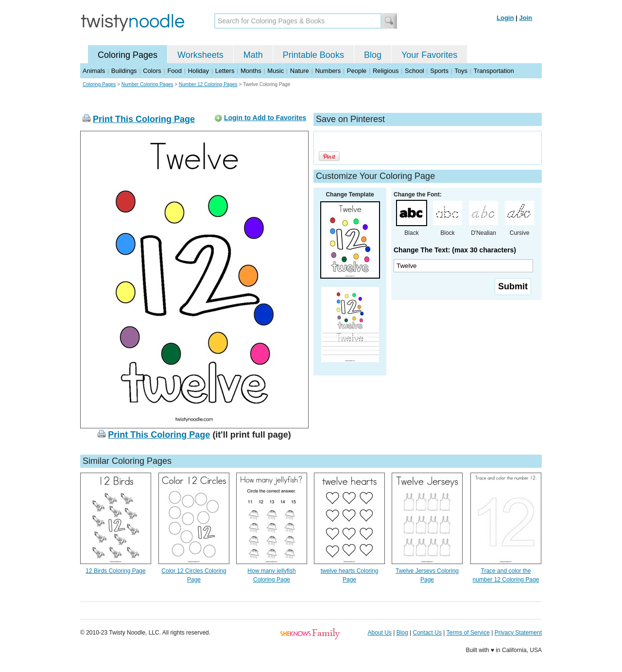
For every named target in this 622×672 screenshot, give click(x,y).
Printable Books (313, 55)
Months (251, 71)
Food (174, 71)
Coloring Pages (128, 55)
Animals (94, 71)
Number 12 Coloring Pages (208, 84)
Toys (461, 71)
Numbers (328, 71)
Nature (300, 71)
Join (526, 18)
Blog (373, 55)
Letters (225, 71)
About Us (380, 633)
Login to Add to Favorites (265, 118)
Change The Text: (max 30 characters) (455, 250)
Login (505, 18)
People (357, 71)
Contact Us (427, 633)
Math (253, 55)
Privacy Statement (518, 633)
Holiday (199, 71)
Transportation (493, 71)
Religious (386, 71)
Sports (439, 71)
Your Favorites (429, 55)
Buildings (124, 71)
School (415, 71)
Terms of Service (468, 633)
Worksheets (200, 55)
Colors (152, 71)
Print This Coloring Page (144, 119)
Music (276, 71)
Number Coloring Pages (147, 84)
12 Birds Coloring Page (115, 571)
